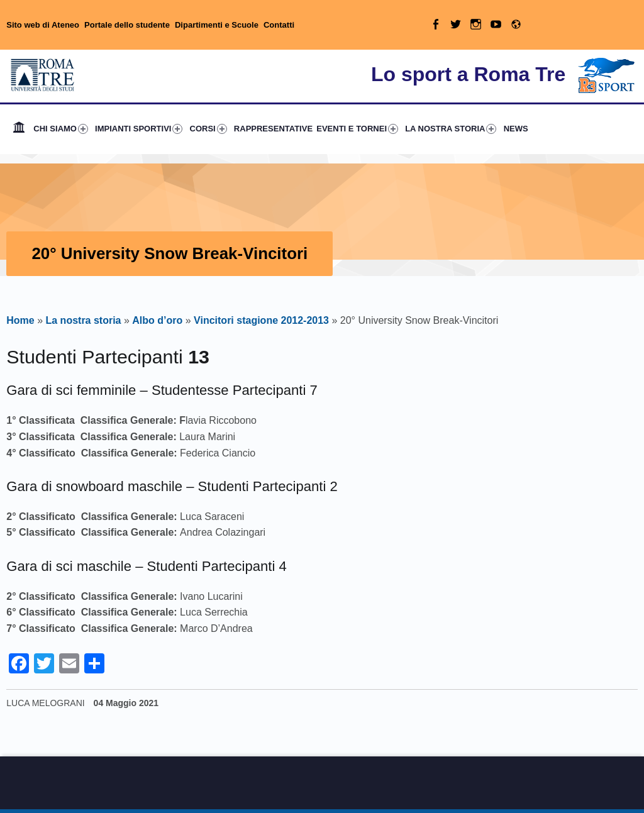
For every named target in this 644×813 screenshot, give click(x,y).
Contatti (279, 25)
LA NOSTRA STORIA (451, 129)
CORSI (208, 129)
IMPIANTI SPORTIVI (139, 129)
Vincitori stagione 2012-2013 (261, 320)
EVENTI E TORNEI (357, 129)
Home (19, 129)
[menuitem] (19, 129)
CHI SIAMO (61, 129)
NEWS (516, 129)
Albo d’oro (157, 320)
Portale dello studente (127, 25)
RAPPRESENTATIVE (273, 129)
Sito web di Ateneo (43, 25)
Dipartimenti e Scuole (217, 25)
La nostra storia (83, 320)
